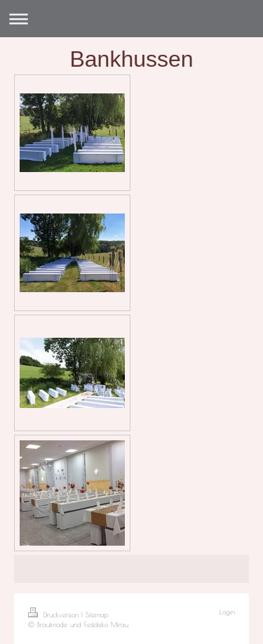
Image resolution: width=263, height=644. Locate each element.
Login (227, 612)
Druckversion (55, 615)
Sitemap (97, 615)
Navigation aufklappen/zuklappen (131, 19)
